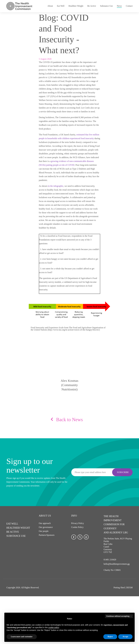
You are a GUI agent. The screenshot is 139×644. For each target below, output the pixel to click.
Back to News (69, 420)
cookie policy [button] (54, 627)
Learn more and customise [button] (22, 637)
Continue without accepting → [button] (119, 616)
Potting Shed (119, 587)
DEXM (129, 587)
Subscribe (123, 472)
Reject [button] (110, 637)
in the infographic (56, 186)
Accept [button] (125, 637)
